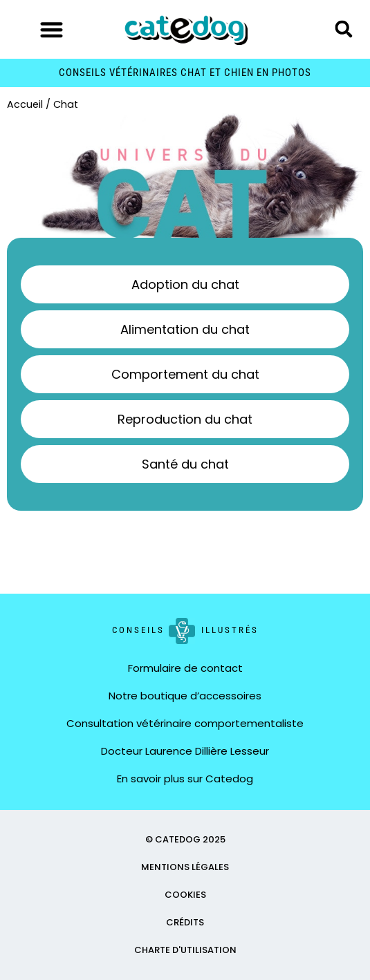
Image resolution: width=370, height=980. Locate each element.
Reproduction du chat (185, 419)
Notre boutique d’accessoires (185, 696)
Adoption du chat (185, 284)
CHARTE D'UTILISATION (185, 950)
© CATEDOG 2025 (185, 839)
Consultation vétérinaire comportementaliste (185, 723)
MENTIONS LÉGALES (185, 867)
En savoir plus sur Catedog (185, 779)
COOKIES (185, 895)
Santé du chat (185, 464)
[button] (52, 29)
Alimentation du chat (185, 329)
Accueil (25, 104)
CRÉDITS (185, 922)
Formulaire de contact (185, 668)
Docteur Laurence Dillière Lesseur (185, 751)
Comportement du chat (185, 374)
